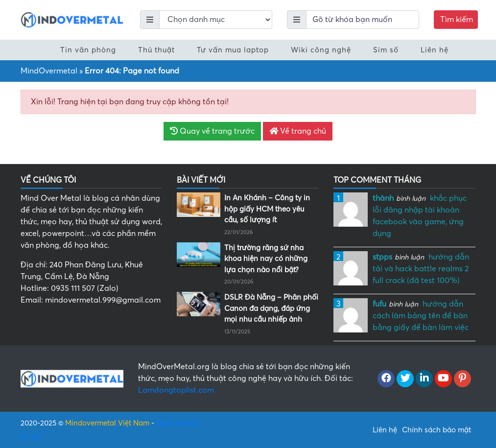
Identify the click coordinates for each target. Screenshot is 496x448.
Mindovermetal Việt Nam (107, 423)
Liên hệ (435, 50)
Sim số (386, 50)
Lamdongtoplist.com (176, 390)
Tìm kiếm (457, 20)
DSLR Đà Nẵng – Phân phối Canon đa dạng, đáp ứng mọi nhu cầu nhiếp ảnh (271, 308)
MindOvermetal (49, 71)
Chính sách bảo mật (437, 430)
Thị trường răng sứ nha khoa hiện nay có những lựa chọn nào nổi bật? (266, 259)
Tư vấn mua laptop (233, 50)
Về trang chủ (298, 131)
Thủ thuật (156, 50)
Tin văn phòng (88, 50)
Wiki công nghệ (321, 50)
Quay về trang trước (212, 131)
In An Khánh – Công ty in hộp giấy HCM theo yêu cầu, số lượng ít (267, 209)
